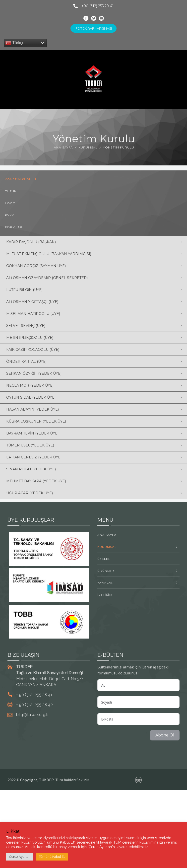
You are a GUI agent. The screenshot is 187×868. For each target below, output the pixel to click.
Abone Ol (165, 735)
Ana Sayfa (63, 147)
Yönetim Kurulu (21, 179)
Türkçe (15, 43)
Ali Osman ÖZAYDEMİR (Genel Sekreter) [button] (47, 278)
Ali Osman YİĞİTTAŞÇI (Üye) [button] (32, 302)
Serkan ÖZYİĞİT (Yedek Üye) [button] (34, 373)
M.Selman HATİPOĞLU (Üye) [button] (33, 314)
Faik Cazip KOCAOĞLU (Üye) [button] (33, 350)
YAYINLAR (106, 583)
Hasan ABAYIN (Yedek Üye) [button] (32, 409)
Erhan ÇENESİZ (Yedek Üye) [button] (34, 457)
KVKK (9, 215)
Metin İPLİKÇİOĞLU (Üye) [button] (30, 338)
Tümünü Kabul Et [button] (52, 857)
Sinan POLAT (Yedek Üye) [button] (31, 469)
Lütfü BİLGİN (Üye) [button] (24, 290)
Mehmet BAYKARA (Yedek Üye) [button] (36, 481)
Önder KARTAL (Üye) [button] (26, 362)
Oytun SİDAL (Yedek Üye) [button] (31, 397)
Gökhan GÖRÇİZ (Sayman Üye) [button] (36, 266)
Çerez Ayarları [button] (20, 857)
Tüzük (11, 191)
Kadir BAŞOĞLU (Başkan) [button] (31, 242)
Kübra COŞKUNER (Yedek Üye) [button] (36, 421)
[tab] (93, 242)
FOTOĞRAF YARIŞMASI (94, 28)
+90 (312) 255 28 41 (92, 6)
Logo (10, 203)
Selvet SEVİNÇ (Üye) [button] (26, 326)
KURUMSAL (88, 147)
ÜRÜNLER (106, 571)
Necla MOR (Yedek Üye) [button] (30, 385)
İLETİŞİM (105, 595)
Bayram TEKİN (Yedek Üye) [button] (32, 433)
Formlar (14, 227)
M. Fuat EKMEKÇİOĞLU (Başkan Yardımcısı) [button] (49, 254)
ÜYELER (104, 559)
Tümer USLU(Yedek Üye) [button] (30, 445)
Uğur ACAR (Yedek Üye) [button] (30, 493)
